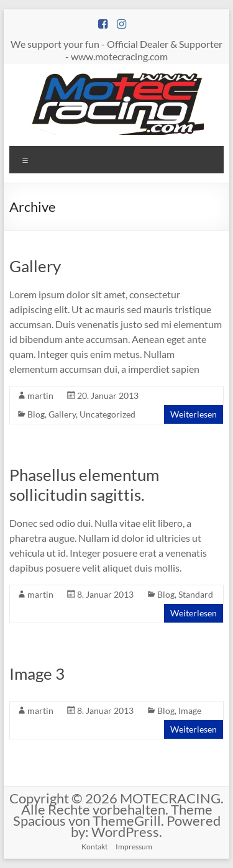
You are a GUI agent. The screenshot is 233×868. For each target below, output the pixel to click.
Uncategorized (107, 414)
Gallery (35, 266)
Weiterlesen (194, 414)
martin (40, 395)
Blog (36, 414)
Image (190, 710)
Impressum (134, 847)
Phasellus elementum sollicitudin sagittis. (84, 485)
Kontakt (94, 847)
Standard (196, 594)
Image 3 (37, 674)
